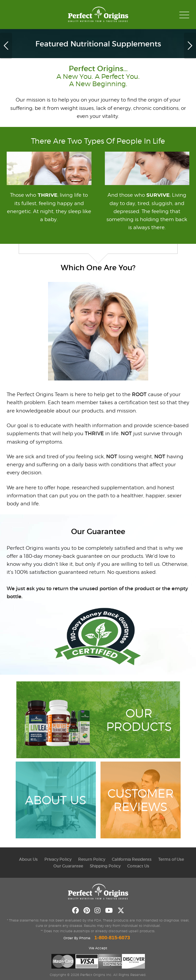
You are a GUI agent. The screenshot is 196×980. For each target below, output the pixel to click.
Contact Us (138, 866)
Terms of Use (171, 859)
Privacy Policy (58, 859)
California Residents (132, 859)
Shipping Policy (105, 866)
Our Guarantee (68, 866)
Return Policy (92, 859)
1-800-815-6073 (112, 937)
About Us (28, 859)
